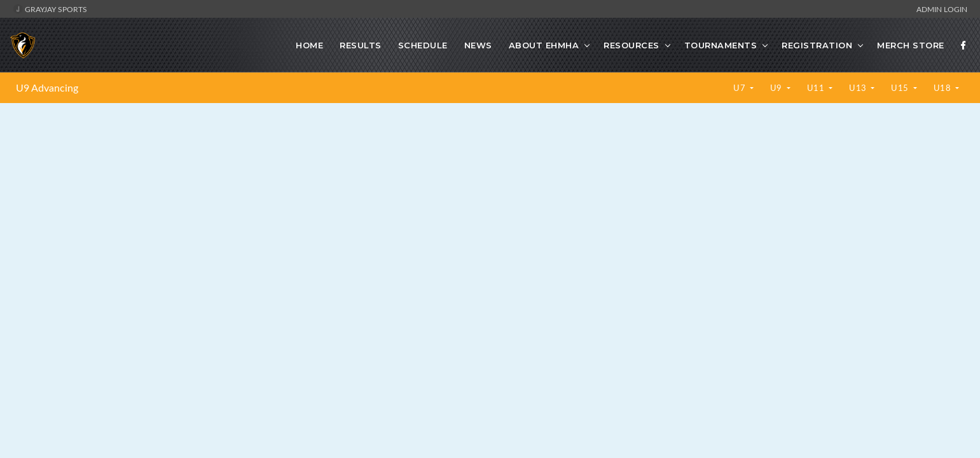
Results (361, 45)
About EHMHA (544, 45)
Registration (817, 45)
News (478, 45)
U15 (901, 88)
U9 (777, 88)
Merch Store (911, 45)
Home (309, 45)
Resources (631, 45)
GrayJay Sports (50, 9)
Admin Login (942, 9)
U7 (741, 88)
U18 (943, 88)
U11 (817, 88)
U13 (859, 88)
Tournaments (721, 45)
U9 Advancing (47, 88)
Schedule (423, 45)
